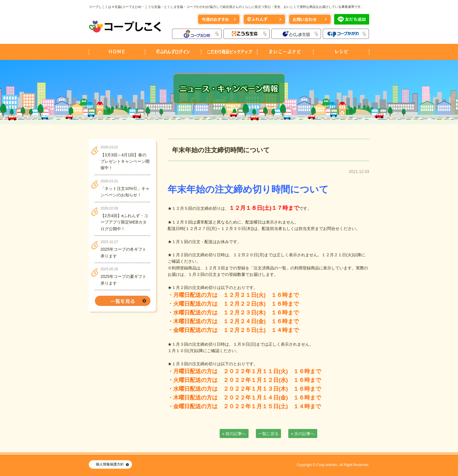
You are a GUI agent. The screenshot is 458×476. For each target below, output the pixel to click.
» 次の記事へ (303, 434)
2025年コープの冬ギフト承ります (123, 252)
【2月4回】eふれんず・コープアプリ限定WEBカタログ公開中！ (124, 222)
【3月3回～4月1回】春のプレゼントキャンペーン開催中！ (125, 161)
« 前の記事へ (234, 434)
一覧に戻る (268, 434)
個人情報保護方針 (110, 464)
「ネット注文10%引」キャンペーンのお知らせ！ (125, 192)
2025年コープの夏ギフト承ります (123, 280)
